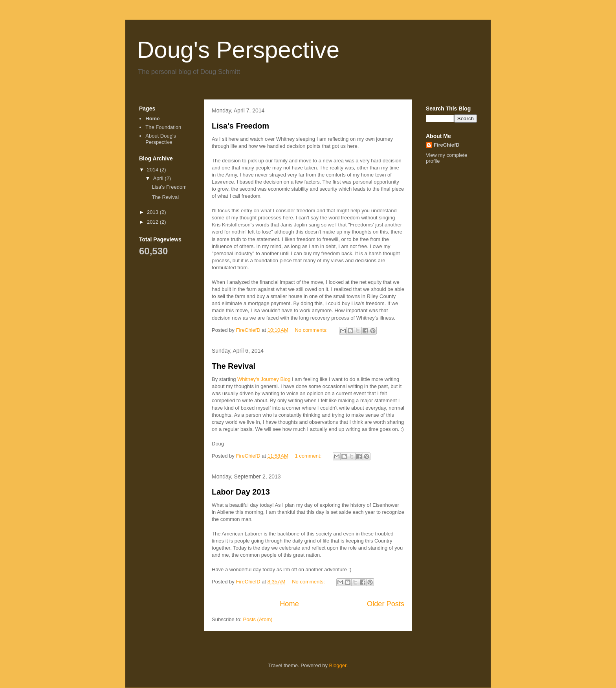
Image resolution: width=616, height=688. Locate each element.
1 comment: (309, 456)
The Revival (234, 366)
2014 (153, 170)
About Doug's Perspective (161, 139)
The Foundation (163, 127)
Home (289, 604)
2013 (153, 212)
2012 (153, 222)
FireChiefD (447, 145)
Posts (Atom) (258, 619)
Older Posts (386, 604)
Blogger (338, 665)
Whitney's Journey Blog (264, 379)
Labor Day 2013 (241, 492)
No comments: (312, 330)
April (159, 178)
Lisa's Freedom (240, 126)
